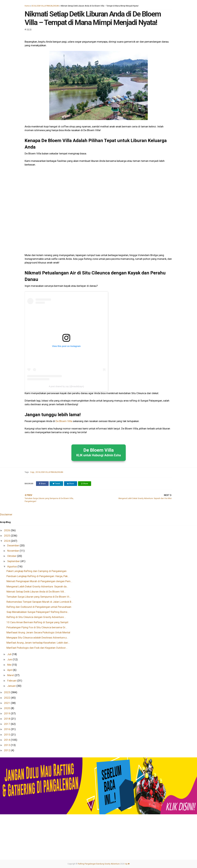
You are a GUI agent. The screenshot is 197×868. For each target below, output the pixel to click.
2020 (7, 708)
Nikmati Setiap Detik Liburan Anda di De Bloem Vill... (36, 592)
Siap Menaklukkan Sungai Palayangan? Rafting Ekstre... (38, 612)
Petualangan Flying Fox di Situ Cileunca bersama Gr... (37, 627)
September (14, 561)
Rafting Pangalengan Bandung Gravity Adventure (99, 864)
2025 (7, 536)
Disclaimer (6, 514)
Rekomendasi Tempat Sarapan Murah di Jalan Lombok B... (40, 602)
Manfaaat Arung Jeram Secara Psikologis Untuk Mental (38, 632)
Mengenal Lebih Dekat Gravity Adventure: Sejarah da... (37, 586)
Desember (13, 545)
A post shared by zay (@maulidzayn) (66, 386)
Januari (12, 686)
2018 (7, 719)
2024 (7, 541)
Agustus (12, 566)
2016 (7, 729)
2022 (7, 698)
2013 (7, 745)
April (10, 670)
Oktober (12, 556)
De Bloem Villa (64, 421)
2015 (7, 735)
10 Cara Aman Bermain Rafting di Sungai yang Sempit (37, 622)
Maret (11, 675)
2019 (7, 713)
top (127, 864)
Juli (10, 654)
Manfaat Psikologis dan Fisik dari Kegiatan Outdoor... (37, 648)
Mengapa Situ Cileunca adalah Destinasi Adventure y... (37, 638)
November (13, 551)
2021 (7, 703)
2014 (7, 740)
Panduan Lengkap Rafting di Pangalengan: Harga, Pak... (38, 576)
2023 (7, 692)
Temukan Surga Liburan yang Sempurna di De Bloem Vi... (39, 597)
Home (27, 6)
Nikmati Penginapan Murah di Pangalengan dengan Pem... (39, 581)
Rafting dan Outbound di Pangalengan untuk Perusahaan (39, 607)
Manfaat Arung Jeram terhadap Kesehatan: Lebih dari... (38, 643)
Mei (10, 665)
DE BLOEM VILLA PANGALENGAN (45, 6)
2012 (7, 750)
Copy (32, 472)
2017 (7, 724)
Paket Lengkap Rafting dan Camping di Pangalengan (36, 571)
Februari (12, 681)
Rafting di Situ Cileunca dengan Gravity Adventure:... (36, 617)
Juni (10, 659)
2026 (7, 530)
